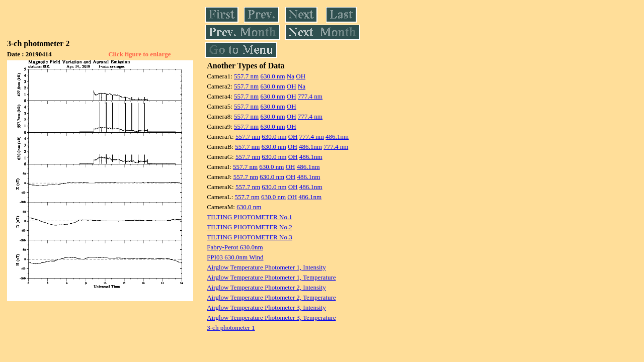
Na (291, 76)
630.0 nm (272, 76)
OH (301, 76)
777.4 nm (310, 96)
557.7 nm (246, 76)
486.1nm (337, 137)
